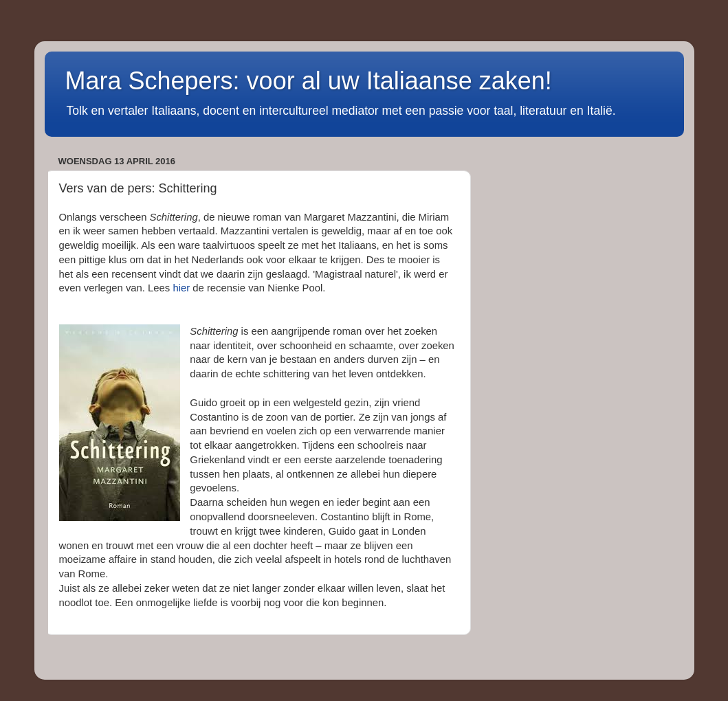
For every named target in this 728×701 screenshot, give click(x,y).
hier (181, 288)
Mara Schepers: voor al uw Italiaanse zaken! (309, 81)
